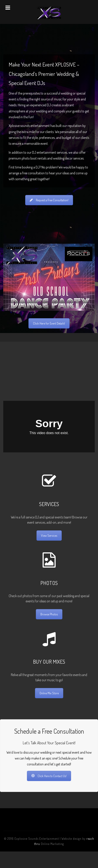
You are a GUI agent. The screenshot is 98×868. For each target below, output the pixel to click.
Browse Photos (49, 614)
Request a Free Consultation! (49, 200)
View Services (49, 536)
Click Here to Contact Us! (49, 776)
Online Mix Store (49, 693)
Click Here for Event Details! (49, 323)
